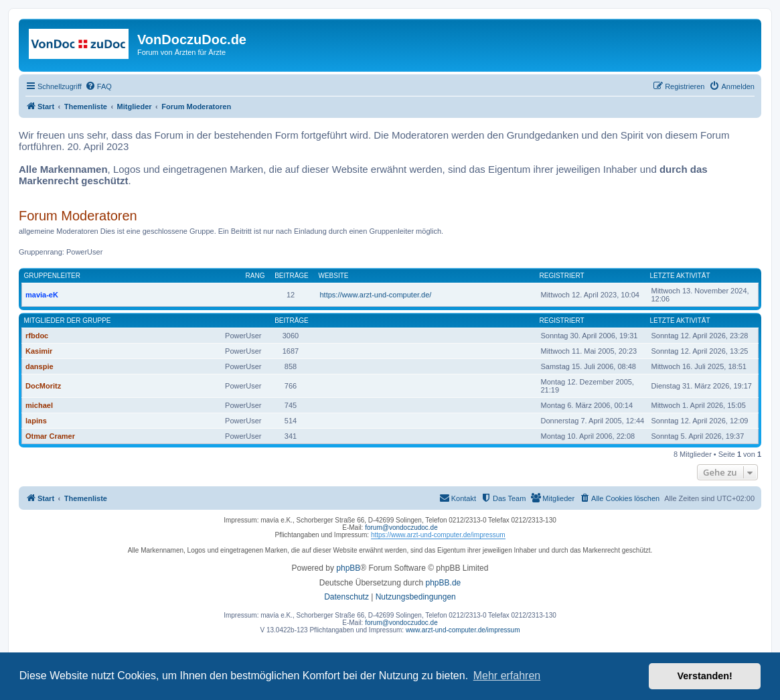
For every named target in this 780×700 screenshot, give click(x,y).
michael (39, 405)
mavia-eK (42, 295)
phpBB (348, 568)
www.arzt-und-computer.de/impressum (463, 630)
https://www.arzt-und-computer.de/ (376, 295)
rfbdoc (37, 336)
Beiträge (292, 276)
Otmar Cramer (50, 436)
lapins (36, 421)
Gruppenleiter (52, 276)
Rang (255, 276)
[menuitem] (98, 86)
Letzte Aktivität (680, 276)
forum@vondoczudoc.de (401, 528)
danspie (40, 366)
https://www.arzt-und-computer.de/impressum (438, 535)
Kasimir (39, 351)
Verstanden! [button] (705, 676)
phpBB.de (444, 583)
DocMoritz (43, 386)
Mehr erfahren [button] (507, 676)
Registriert (562, 276)
